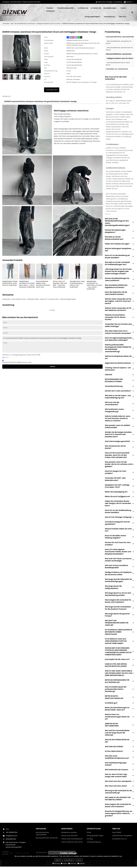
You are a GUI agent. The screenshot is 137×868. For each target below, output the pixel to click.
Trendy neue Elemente (69, 837)
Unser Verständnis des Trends (72, 843)
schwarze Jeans (54, 299)
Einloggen (109, 2)
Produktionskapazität (65, 8)
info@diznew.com (11, 837)
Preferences (72, 863)
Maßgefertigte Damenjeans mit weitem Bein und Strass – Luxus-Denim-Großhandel (94, 285)
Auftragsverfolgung (94, 843)
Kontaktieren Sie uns (120, 840)
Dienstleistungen (110, 8)
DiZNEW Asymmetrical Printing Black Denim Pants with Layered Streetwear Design (83, 44)
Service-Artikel (27, 362)
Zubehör (6, 357)
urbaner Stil (43, 299)
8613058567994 (11, 840)
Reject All (58, 860)
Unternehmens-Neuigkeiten (122, 837)
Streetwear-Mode (33, 299)
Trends (123, 8)
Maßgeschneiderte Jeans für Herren (49, 24)
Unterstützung (109, 17)
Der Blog (90, 840)
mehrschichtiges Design (68, 299)
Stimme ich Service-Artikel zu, (17, 362)
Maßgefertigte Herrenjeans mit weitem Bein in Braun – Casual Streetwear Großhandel (27, 284)
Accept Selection (68, 860)
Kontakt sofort (53, 90)
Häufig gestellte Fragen (95, 837)
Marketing (81, 863)
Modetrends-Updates (69, 834)
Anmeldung (118, 2)
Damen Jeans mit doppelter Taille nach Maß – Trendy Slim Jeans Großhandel (60, 284)
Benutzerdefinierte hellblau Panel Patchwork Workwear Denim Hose (43, 284)
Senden (52, 367)
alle (12, 24)
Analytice (64, 863)
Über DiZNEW (117, 834)
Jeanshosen (6, 299)
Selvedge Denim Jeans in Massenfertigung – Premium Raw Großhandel (77, 284)
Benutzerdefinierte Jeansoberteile (42, 835)
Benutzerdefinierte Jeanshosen (25, 24)
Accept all (79, 860)
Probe (89, 834)
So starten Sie (83, 8)
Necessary (56, 863)
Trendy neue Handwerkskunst (72, 840)
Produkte (51, 9)
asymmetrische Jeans (19, 299)
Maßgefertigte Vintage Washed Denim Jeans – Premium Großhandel (10, 283)
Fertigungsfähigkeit (92, 17)
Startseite (6, 24)
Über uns (122, 17)
